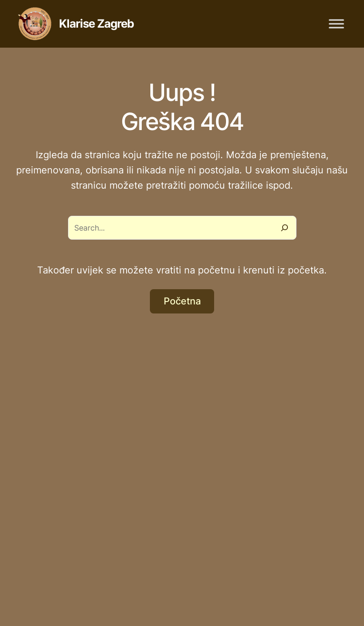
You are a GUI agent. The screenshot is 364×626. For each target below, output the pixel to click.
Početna (182, 301)
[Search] (285, 228)
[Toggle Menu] (336, 24)
